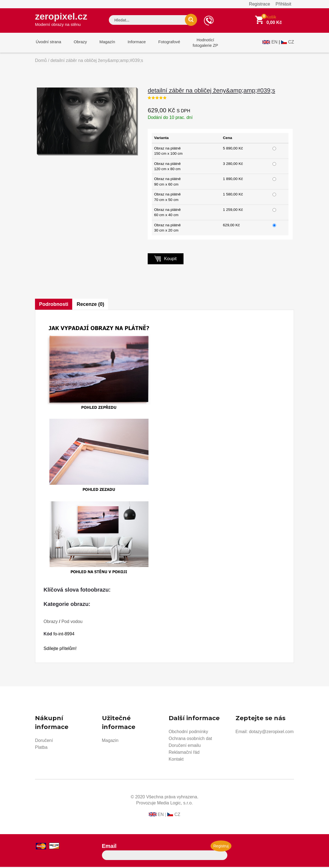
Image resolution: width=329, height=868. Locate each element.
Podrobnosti (54, 305)
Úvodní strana (48, 44)
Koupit (166, 259)
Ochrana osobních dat (190, 740)
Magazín (104, 44)
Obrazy (78, 44)
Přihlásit (283, 4)
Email (109, 847)
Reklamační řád (184, 753)
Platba (41, 748)
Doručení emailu (185, 746)
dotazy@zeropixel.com (271, 733)
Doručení (44, 742)
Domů (41, 62)
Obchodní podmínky (188, 733)
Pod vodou (72, 623)
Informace (132, 44)
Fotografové (163, 44)
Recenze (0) (91, 305)
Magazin (110, 742)
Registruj (221, 847)
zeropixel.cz (62, 20)
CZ (291, 43)
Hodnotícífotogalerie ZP (198, 44)
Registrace (260, 4)
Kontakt (176, 760)
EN (274, 43)
